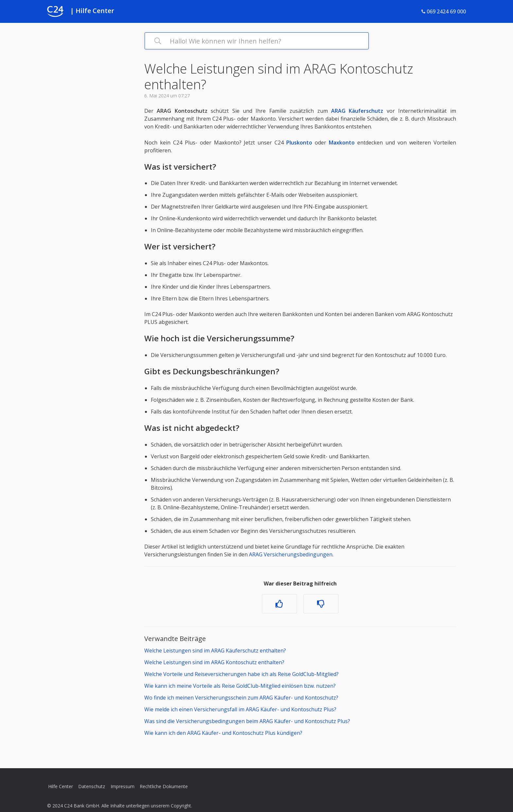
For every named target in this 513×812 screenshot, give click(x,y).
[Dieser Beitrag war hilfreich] (279, 604)
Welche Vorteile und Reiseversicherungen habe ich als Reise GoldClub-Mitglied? (241, 674)
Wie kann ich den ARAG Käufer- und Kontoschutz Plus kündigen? (223, 733)
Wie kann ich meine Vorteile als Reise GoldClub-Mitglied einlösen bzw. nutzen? (240, 686)
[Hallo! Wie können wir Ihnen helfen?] (257, 41)
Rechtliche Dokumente (164, 786)
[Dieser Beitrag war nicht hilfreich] (321, 604)
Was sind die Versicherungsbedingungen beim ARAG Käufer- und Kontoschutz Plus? (247, 721)
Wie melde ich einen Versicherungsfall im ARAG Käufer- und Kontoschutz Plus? (240, 709)
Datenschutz (92, 786)
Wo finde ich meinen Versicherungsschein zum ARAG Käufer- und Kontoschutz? (241, 698)
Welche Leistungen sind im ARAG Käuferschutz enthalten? (215, 651)
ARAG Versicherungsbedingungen (291, 554)
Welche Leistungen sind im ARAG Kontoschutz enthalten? (214, 662)
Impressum (123, 786)
